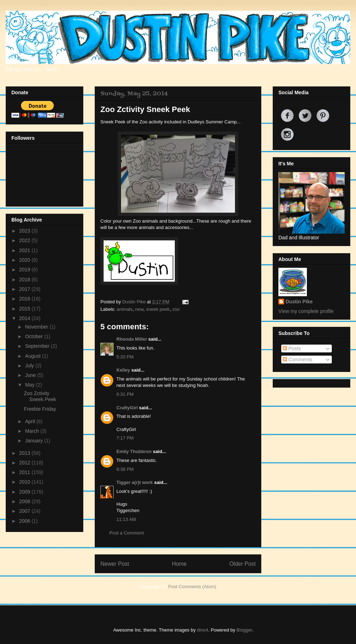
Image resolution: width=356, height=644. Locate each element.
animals (125, 309)
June (31, 375)
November (37, 327)
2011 (25, 472)
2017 (25, 289)
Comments (298, 360)
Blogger (244, 630)
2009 (25, 492)
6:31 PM (125, 394)
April (31, 421)
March (33, 431)
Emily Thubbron (134, 451)
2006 (25, 521)
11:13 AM (126, 519)
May (30, 385)
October (35, 336)
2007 (25, 511)
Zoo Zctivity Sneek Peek (40, 396)
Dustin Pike (134, 302)
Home (179, 564)
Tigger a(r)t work (135, 482)
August (33, 356)
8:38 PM (125, 469)
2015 (25, 309)
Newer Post (115, 564)
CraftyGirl (127, 408)
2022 (25, 240)
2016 (25, 299)
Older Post (242, 564)
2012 (25, 463)
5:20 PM (125, 357)
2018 (25, 280)
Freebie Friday (40, 409)
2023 (25, 231)
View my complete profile (306, 311)
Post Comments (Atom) (192, 587)
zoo (176, 309)
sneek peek (158, 309)
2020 (25, 260)
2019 (25, 270)
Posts (292, 348)
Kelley (123, 370)
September (38, 346)
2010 (25, 482)
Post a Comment (127, 533)
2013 (25, 453)
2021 (25, 250)
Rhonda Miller (132, 339)
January (35, 441)
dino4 (203, 630)
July (30, 366)
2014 (25, 318)
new (139, 309)
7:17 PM (125, 438)
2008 (25, 501)
